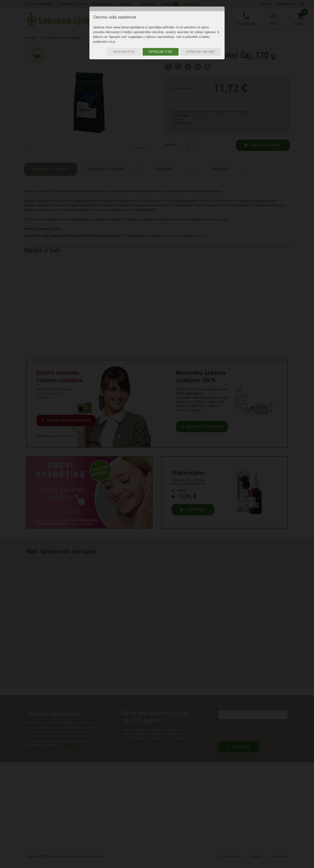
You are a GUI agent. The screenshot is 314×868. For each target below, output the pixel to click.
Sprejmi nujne (200, 52)
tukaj (112, 42)
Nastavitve (124, 52)
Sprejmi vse (161, 52)
